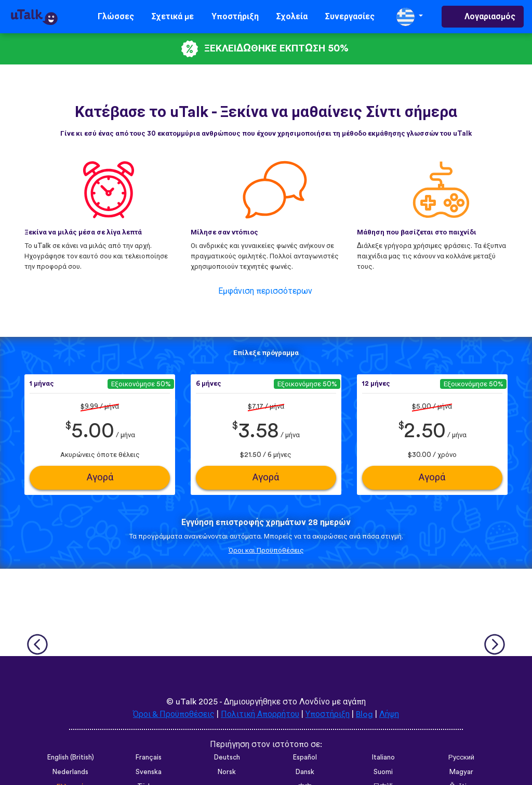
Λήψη (389, 714)
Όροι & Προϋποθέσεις (174, 714)
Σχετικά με (173, 17)
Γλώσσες (116, 17)
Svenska (149, 772)
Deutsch (227, 757)
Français (149, 757)
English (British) (71, 757)
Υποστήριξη (235, 17)
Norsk (227, 772)
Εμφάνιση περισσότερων (265, 291)
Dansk (305, 772)
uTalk (186, 702)
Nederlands (70, 772)
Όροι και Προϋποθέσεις (266, 551)
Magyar (461, 772)
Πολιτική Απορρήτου (260, 714)
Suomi (383, 772)
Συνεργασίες (350, 17)
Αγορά (100, 477)
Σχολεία (292, 17)
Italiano (383, 757)
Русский (461, 757)
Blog (364, 714)
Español (305, 757)
